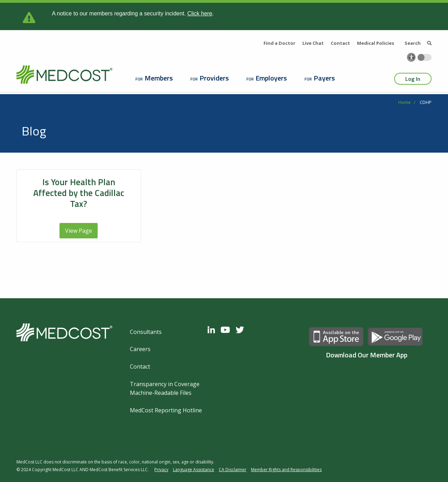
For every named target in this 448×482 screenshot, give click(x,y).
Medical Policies (376, 43)
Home (405, 102)
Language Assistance (194, 470)
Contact (340, 43)
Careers (140, 349)
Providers (214, 78)
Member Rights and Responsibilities (286, 470)
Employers (271, 78)
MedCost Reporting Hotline (166, 410)
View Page (79, 231)
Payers (324, 78)
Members (159, 78)
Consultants (146, 332)
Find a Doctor (279, 43)
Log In (413, 79)
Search (418, 43)
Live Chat (313, 43)
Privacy (161, 470)
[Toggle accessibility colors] (425, 57)
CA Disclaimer (233, 470)
